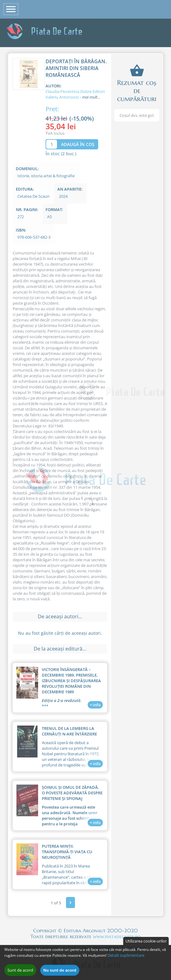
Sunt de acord (20, 972)
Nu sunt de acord (60, 972)
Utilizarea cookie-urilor (146, 942)
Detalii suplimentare (126, 957)
